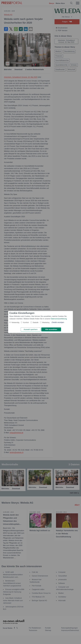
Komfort (26, 322)
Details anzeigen (58, 322)
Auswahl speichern (31, 329)
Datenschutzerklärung (59, 319)
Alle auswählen (51, 329)
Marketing (46, 322)
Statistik (36, 322)
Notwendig (15, 322)
